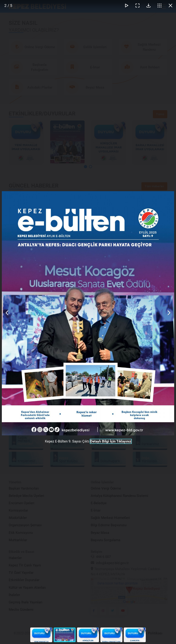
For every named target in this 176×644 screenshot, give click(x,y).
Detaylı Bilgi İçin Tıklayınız (111, 441)
